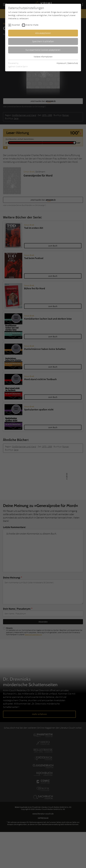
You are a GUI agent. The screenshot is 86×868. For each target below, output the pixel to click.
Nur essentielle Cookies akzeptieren (43, 50)
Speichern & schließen (43, 41)
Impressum (61, 63)
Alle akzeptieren (43, 33)
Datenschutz (73, 63)
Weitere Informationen (43, 57)
